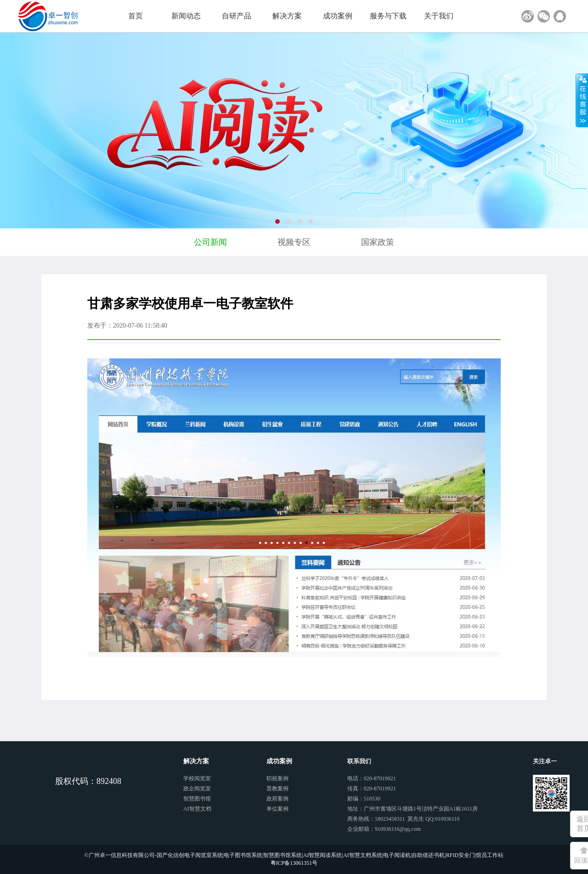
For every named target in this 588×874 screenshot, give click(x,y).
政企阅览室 (197, 789)
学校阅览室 (197, 778)
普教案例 (277, 789)
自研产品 (237, 16)
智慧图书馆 (197, 799)
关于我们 (439, 16)
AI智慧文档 (197, 809)
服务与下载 (388, 16)
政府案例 (277, 799)
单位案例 (277, 809)
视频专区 (294, 242)
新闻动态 (186, 16)
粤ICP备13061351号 (294, 863)
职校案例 (277, 778)
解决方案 (287, 16)
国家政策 (378, 242)
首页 (136, 16)
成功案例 (338, 16)
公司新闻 (210, 242)
